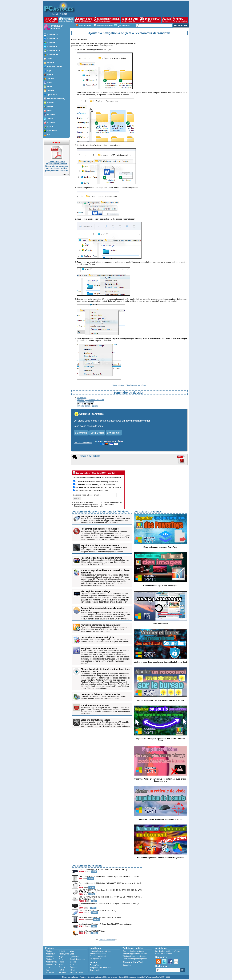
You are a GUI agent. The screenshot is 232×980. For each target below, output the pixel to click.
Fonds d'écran (96, 965)
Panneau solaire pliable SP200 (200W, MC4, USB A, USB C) (103, 870)
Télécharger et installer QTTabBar (91, 400)
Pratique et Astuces (57, 27)
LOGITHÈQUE (84, 20)
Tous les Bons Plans (107, 940)
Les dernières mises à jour (100, 951)
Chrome (62, 959)
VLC (47, 970)
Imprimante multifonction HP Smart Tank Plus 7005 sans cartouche (105, 924)
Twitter (61, 970)
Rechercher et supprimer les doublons (100, 529)
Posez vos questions (164, 954)
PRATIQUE (66, 20)
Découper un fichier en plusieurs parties (101, 694)
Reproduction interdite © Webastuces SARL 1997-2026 (148, 977)
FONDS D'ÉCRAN (150, 20)
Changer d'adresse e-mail (112, 502)
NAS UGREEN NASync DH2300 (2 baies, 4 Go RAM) (100, 917)
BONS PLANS (130, 20)
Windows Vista (52, 962)
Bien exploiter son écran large (96, 591)
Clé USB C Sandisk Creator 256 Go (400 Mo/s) (98, 911)
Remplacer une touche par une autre (99, 648)
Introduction (82, 398)
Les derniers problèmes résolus (168, 951)
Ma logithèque (95, 959)
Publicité (83, 977)
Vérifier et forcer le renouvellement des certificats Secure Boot (160, 662)
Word (72, 951)
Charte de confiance (70, 977)
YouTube (74, 965)
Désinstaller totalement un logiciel (98, 637)
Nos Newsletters (105, 26)
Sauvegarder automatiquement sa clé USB (102, 516)
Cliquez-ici (65, 175)
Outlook (62, 967)
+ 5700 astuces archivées (84, 502)
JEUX (167, 20)
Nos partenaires (111, 977)
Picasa (73, 970)
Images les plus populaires (100, 968)
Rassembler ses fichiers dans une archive (101, 558)
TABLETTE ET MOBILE (107, 20)
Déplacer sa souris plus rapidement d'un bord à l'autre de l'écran (160, 740)
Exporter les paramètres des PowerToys (160, 547)
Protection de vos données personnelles (89, 506)
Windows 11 (51, 951)
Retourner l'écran (160, 624)
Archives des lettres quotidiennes (86, 504)
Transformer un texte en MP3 (95, 705)
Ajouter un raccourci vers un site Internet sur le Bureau (160, 700)
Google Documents (78, 959)
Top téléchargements (98, 954)
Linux (48, 967)
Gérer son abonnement (83, 443)
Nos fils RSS (85, 26)
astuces (141, 951)
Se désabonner (109, 504)
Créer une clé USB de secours (96, 720)
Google (73, 962)
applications (132, 951)
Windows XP (51, 965)
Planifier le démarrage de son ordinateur (101, 625)
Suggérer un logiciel (98, 956)
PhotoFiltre (50, 973)
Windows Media (76, 973)
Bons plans (127, 965)
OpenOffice (75, 957)
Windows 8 (50, 957)
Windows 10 (51, 954)
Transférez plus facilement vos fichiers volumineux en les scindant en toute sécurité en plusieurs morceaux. (103, 698)
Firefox (61, 962)
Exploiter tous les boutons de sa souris (100, 545)
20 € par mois (114, 433)
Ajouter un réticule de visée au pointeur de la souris (160, 819)
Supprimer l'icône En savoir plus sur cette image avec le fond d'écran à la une (160, 780)
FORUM (180, 20)
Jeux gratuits (95, 970)
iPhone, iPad (64, 954)
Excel (72, 954)
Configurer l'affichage (86, 402)
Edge (61, 957)
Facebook (63, 973)
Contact (122, 977)
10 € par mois (97, 433)
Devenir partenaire (95, 977)
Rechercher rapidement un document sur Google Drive (160, 858)
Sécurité (73, 967)
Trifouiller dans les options (87, 406)
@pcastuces (124, 26)
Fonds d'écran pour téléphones (135, 959)
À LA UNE (51, 20)
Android (62, 951)
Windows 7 (50, 959)
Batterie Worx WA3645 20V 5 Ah (92, 931)
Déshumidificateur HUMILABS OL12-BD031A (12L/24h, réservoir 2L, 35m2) (109, 876)
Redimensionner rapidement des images (160, 585)
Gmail (61, 965)
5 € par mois (81, 433)
